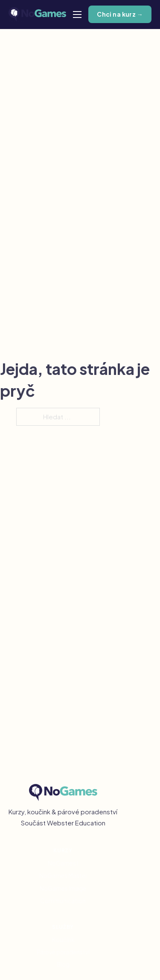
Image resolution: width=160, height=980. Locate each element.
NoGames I (63, 863)
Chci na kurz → (120, 14)
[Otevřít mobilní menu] (77, 15)
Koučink (63, 940)
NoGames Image (63, 888)
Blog (63, 964)
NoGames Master (63, 876)
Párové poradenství (63, 952)
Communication (63, 901)
